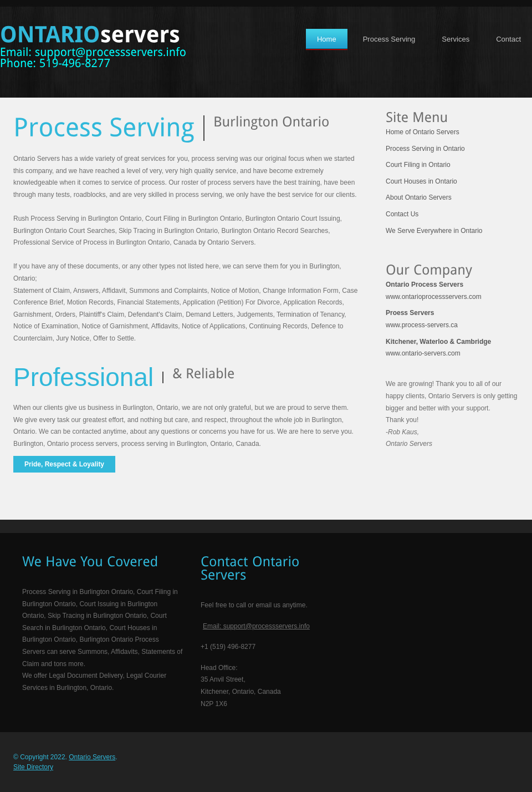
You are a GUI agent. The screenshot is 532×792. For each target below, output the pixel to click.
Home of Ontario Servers (423, 132)
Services (456, 39)
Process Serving (389, 39)
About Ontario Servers (419, 197)
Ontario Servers (92, 757)
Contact (508, 39)
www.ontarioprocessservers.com (434, 291)
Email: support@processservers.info (256, 626)
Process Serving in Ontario (425, 149)
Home (327, 39)
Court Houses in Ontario (421, 181)
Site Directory (33, 767)
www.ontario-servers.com (438, 348)
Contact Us (402, 214)
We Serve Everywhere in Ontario (434, 231)
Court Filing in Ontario (418, 165)
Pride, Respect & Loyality (64, 464)
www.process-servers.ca (422, 319)
